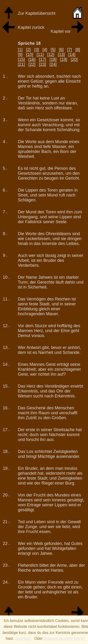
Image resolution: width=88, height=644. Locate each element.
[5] (53, 50)
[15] (21, 59)
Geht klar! (23, 638)
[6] (61, 50)
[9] (20, 55)
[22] (32, 64)
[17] (42, 59)
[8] (78, 50)
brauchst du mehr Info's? (64, 638)
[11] (40, 55)
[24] (53, 64)
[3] (37, 50)
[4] (45, 50)
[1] (20, 50)
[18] (53, 59)
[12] (51, 55)
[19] (64, 59)
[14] (72, 55)
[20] (74, 59)
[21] (21, 64)
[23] (42, 64)
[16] (32, 59)
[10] (30, 55)
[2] (28, 50)
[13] (61, 55)
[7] (69, 50)
